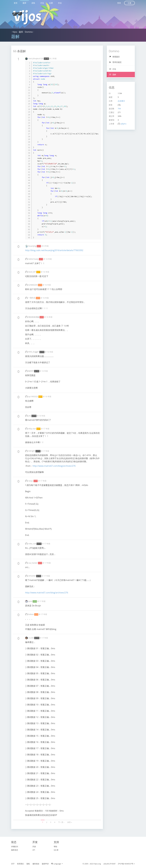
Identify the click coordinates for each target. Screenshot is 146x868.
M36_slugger (34, 352)
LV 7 (38, 272)
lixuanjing (33, 246)
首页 (16, 3)
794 (119, 109)
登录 (119, 3)
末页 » (70, 822)
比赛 (51, 3)
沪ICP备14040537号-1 (126, 864)
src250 (31, 638)
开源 (34, 847)
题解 (113, 74)
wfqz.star (32, 429)
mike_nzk (32, 544)
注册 (129, 3)
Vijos (15, 32)
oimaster (32, 576)
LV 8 (40, 285)
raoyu (31, 481)
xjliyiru (124, 124)
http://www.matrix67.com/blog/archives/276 (54, 466)
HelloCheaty (34, 259)
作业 (60, 3)
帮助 (55, 847)
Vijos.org (97, 864)
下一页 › (61, 822)
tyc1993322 (33, 396)
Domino (29, 32)
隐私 (28, 864)
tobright (32, 451)
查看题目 (114, 57)
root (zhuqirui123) (36, 58)
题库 (24, 3)
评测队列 (15, 847)
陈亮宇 (31, 371)
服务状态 (15, 850)
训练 (33, 3)
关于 (13, 864)
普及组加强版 (34, 317)
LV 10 (46, 59)
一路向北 (32, 298)
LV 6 (35, 601)
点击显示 (121, 101)
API (34, 850)
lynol (31, 601)
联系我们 (21, 864)
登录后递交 (115, 62)
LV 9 (39, 246)
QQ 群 (56, 850)
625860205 (33, 285)
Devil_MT (32, 272)
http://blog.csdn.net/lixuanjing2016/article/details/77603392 (54, 250)
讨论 (42, 3)
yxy (30, 416)
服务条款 (36, 864)
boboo (31, 614)
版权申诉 (45, 864)
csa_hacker (33, 563)
